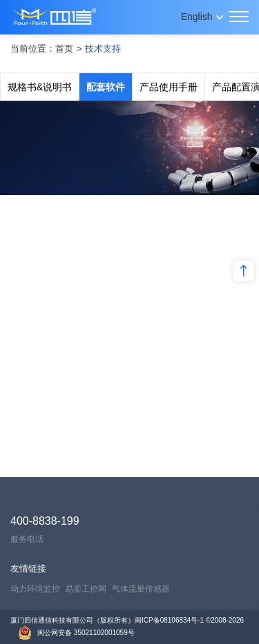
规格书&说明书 (40, 87)
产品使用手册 (169, 87)
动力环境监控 (35, 589)
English (197, 17)
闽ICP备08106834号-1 (169, 620)
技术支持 (103, 49)
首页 (64, 49)
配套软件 (106, 87)
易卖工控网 (86, 589)
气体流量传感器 (141, 589)
